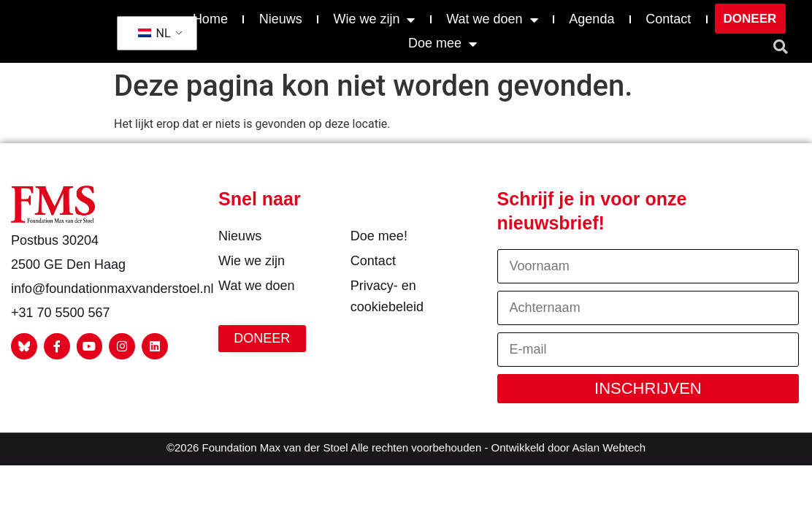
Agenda (591, 19)
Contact (668, 19)
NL (154, 33)
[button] (781, 47)
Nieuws (281, 19)
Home (210, 19)
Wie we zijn (374, 19)
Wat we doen (492, 19)
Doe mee (443, 43)
